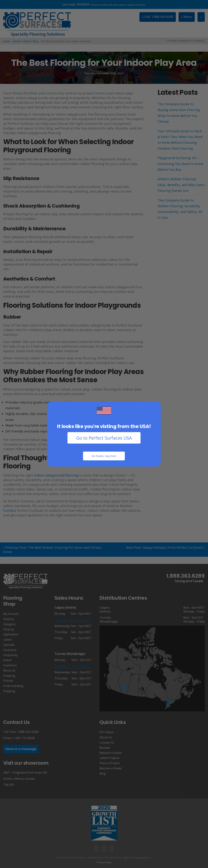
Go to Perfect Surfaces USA (104, 438)
